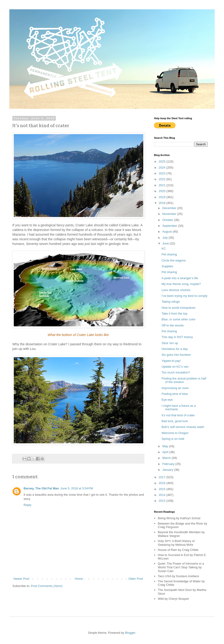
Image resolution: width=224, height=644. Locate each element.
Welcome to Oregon (175, 433)
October (168, 220)
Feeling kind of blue (175, 394)
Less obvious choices (176, 290)
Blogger (130, 633)
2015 (163, 489)
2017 (163, 477)
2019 (163, 197)
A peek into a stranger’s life (180, 278)
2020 (163, 191)
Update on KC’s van (175, 367)
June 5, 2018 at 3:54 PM (77, 488)
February (169, 464)
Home (79, 579)
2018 (163, 203)
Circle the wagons (173, 260)
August (168, 232)
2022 (163, 179)
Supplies (167, 266)
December (170, 208)
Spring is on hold (173, 439)
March (167, 458)
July (166, 238)
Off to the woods (172, 325)
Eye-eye (167, 400)
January (168, 470)
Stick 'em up (170, 343)
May (166, 446)
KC (164, 249)
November (170, 214)
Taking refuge (171, 302)
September (170, 226)
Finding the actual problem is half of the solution (184, 380)
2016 (163, 483)
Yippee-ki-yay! (171, 361)
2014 (163, 495)
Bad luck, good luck (175, 421)
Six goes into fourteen (176, 355)
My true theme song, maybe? (181, 284)
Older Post (136, 579)
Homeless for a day (175, 349)
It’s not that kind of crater (178, 415)
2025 (163, 161)
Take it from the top (174, 314)
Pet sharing (169, 254)
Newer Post (21, 579)
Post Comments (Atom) (47, 586)
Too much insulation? (176, 372)
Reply (27, 505)
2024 (163, 168)
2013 (163, 501)
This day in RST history (177, 337)
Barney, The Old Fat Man (41, 488)
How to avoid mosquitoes (178, 308)
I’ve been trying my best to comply (184, 296)
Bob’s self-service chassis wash (183, 427)
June (166, 243)
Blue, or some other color (178, 319)
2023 (163, 173)
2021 (163, 185)
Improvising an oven (175, 388)
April (166, 452)
